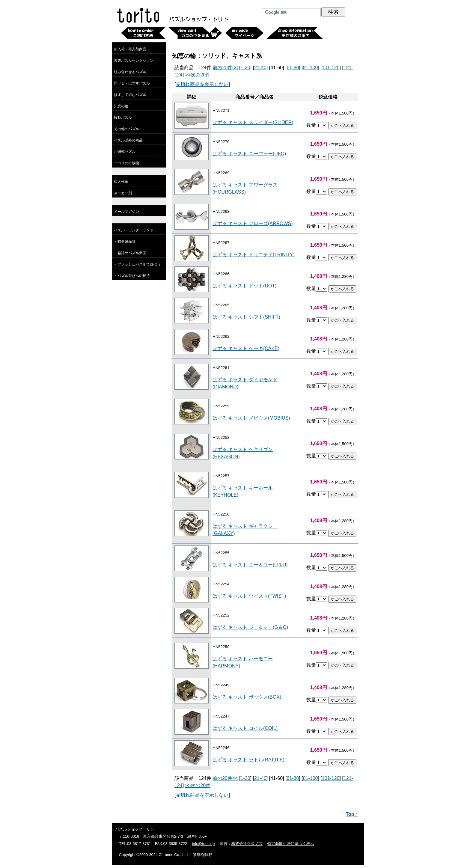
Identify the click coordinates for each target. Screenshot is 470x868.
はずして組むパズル (130, 95)
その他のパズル (126, 129)
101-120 (331, 68)
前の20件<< (225, 68)
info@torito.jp (204, 844)
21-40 (260, 68)
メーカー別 (123, 193)
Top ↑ (352, 814)
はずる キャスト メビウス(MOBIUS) (251, 418)
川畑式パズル (125, 152)
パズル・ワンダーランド (134, 230)
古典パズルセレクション (134, 61)
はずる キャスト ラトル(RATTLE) (248, 760)
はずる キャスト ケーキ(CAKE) (246, 348)
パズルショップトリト (135, 829)
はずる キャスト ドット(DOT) (244, 286)
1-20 (245, 68)
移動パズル (123, 117)
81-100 (311, 68)
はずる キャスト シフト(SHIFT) (246, 317)
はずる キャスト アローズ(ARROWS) (253, 223)
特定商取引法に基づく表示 (291, 844)
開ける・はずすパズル (132, 83)
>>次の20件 (198, 75)
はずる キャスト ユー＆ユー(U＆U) (250, 565)
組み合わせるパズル (130, 72)
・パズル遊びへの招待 (132, 276)
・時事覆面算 (125, 242)
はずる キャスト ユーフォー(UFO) (249, 154)
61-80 (293, 68)
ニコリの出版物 (126, 163)
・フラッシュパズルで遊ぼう (137, 264)
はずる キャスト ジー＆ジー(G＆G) (250, 627)
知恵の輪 (121, 106)
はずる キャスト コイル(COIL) (245, 728)
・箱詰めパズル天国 (130, 253)
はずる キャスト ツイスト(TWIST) (249, 596)
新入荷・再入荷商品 (130, 49)
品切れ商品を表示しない (202, 84)
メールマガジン (126, 212)
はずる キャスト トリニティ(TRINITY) (254, 255)
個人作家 (121, 182)
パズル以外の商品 (128, 140)
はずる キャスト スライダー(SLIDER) (253, 122)
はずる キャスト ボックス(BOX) (247, 697)
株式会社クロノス (247, 844)
